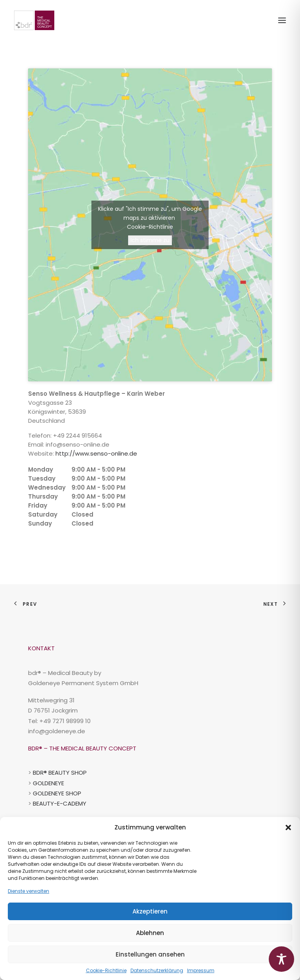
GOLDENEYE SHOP (57, 793)
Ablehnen (150, 933)
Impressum (201, 970)
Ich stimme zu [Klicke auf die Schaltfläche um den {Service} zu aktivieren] (150, 240)
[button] (288, 827)
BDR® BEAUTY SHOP (60, 773)
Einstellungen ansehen (150, 954)
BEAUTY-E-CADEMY (60, 803)
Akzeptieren (150, 911)
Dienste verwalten (29, 891)
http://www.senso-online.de (96, 453)
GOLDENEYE (48, 783)
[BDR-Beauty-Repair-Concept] (34, 20)
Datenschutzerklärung (157, 970)
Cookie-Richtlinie (106, 970)
